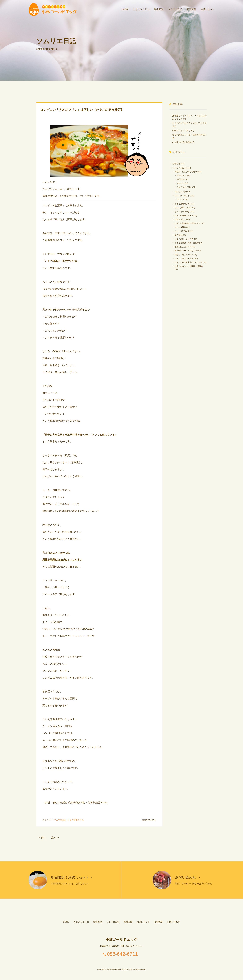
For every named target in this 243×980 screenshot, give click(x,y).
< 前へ (42, 838)
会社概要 (158, 922)
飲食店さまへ (180, 219)
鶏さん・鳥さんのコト (184, 255)
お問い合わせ (188, 877)
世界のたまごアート (183, 247)
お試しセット (208, 9)
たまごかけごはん (184, 187)
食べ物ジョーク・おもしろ (186, 251)
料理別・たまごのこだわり (186, 172)
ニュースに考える (182, 231)
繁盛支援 (191, 9)
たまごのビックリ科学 (184, 239)
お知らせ (176, 164)
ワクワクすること (182, 196)
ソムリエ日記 (175, 9)
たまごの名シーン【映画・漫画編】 (190, 266)
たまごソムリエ (141, 9)
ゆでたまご (182, 175)
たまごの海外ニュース (184, 216)
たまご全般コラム (76, 820)
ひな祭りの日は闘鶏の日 (183, 142)
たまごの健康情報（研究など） (188, 223)
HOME (125, 9)
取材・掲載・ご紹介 (183, 208)
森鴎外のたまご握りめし (183, 131)
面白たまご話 (180, 192)
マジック (181, 199)
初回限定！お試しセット (72, 877)
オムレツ (181, 183)
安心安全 (178, 235)
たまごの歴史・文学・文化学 (187, 243)
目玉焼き (181, 179)
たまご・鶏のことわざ (184, 259)
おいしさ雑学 (180, 227)
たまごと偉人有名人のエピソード (189, 262)
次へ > (55, 838)
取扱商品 (159, 9)
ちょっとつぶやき (182, 212)
